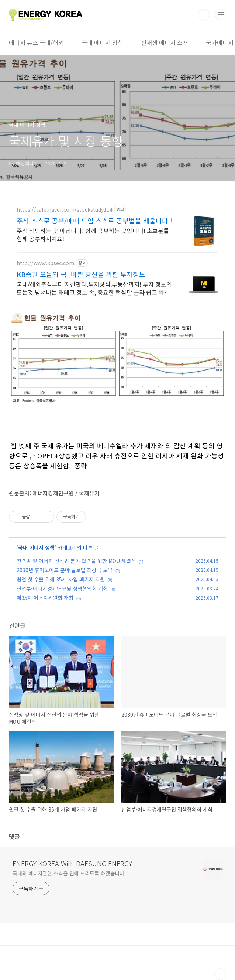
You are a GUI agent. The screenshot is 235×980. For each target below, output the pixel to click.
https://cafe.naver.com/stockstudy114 (65, 210)
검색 (204, 15)
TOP (220, 974)
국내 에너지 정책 (102, 42)
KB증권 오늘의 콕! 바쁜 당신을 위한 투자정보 (81, 274)
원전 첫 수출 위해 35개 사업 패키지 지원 (61, 579)
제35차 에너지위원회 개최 (45, 598)
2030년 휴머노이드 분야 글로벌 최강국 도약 (65, 570)
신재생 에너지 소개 (165, 42)
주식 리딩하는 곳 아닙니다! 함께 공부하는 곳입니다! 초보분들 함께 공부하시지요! (93, 234)
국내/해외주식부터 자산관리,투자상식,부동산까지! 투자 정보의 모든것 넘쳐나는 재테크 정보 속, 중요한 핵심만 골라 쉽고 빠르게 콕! (94, 288)
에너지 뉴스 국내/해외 (36, 42)
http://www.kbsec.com (45, 263)
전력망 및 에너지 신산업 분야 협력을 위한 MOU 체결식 (76, 561)
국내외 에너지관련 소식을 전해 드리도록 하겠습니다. (69, 873)
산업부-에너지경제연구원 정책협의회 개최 (62, 588)
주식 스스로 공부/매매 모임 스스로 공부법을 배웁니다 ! (94, 221)
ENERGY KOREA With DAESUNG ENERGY (72, 863)
